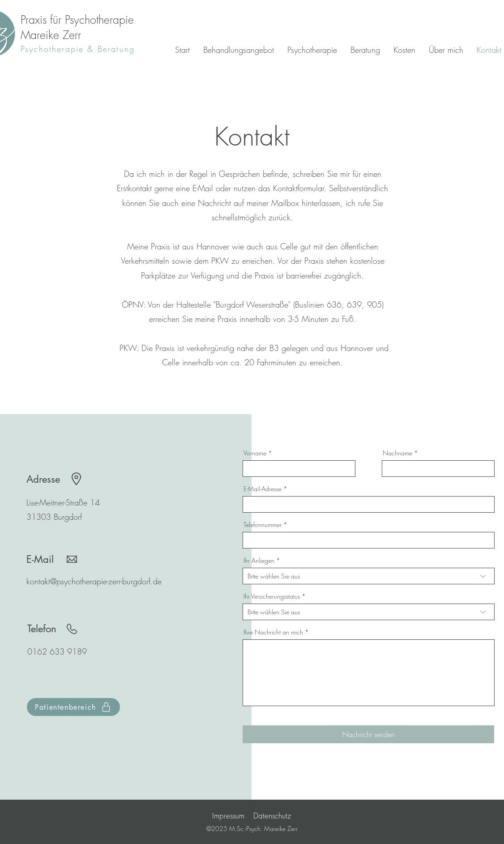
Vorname (255, 453)
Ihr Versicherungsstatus (272, 596)
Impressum (228, 816)
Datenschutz (272, 816)
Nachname (397, 453)
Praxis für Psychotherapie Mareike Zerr (77, 27)
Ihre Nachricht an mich (273, 632)
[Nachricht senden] (368, 734)
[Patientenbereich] (73, 707)
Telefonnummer (263, 525)
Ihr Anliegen (259, 561)
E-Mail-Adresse (263, 489)
